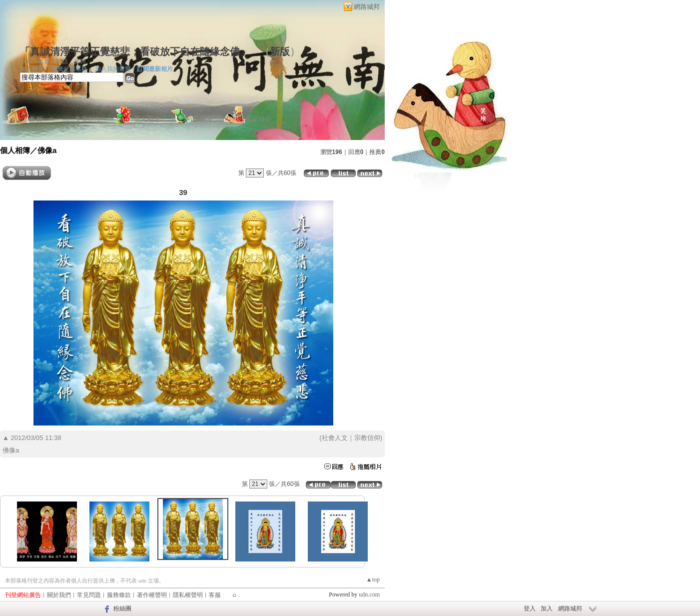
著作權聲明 (152, 595)
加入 (547, 608)
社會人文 (335, 438)
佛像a (47, 150)
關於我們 (59, 595)
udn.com (369, 594)
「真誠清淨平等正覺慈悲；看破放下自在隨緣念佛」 (135, 51)
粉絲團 (122, 608)
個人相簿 (147, 119)
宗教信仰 (367, 438)
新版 (280, 51)
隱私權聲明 (188, 595)
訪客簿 (203, 119)
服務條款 (119, 595)
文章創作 (88, 119)
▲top (373, 579)
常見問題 (89, 595)
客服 (215, 595)
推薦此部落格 (69, 69)
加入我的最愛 (113, 69)
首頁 (35, 119)
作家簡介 (258, 119)
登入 (530, 608)
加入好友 (32, 69)
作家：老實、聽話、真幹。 (56, 61)
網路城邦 (367, 7)
